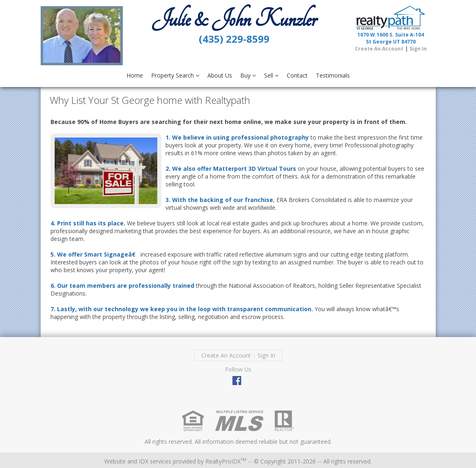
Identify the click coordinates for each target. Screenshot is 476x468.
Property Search (175, 75)
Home (135, 75)
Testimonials (333, 75)
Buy (248, 75)
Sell (271, 75)
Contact (297, 75)
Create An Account (379, 49)
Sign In (418, 49)
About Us (220, 75)
